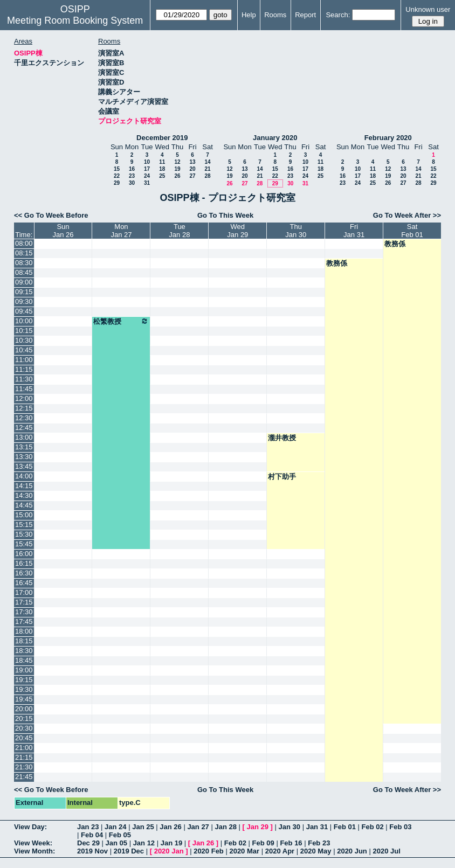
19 (177, 169)
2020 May (316, 851)
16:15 (24, 563)
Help (249, 15)
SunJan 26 (63, 231)
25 (162, 176)
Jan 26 (170, 827)
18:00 (24, 631)
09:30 (24, 301)
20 (192, 169)
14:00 (24, 476)
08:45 (24, 272)
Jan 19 (171, 843)
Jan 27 (198, 827)
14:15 (24, 486)
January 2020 (275, 138)
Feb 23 (319, 843)
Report (305, 15)
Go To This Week (225, 215)
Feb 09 (263, 843)
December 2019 (162, 138)
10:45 (24, 350)
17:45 (24, 622)
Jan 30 (289, 827)
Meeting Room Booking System (75, 20)
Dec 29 (88, 843)
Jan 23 (88, 827)
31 (147, 183)
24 (147, 176)
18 (162, 169)
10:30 (24, 340)
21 (207, 169)
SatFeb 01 (412, 231)
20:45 (24, 738)
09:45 (24, 311)
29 (117, 183)
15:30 (24, 534)
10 (147, 162)
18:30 (24, 651)
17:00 (24, 592)
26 (177, 176)
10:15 (24, 331)
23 (132, 176)
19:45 (24, 699)
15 (117, 169)
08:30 (24, 263)
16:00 (24, 554)
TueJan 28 (179, 231)
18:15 (24, 641)
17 (147, 169)
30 (132, 183)
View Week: (33, 843)
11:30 (24, 379)
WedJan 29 (237, 231)
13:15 (24, 447)
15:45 (24, 544)
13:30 (24, 457)
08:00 (24, 243)
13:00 (24, 437)
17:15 (24, 602)
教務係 (395, 244)
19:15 (24, 680)
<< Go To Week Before (51, 215)
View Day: (30, 827)
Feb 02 (373, 827)
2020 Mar (244, 851)
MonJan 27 (121, 231)
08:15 (24, 253)
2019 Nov (92, 851)
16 (132, 169)
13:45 (24, 466)
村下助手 (282, 477)
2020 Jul (386, 851)
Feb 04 (92, 835)
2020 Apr (280, 851)
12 (177, 162)
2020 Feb (209, 851)
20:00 (24, 709)
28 (207, 176)
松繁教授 (121, 321)
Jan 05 (116, 843)
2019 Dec (129, 851)
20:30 (24, 728)
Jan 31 (317, 827)
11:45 (24, 389)
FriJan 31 (354, 231)
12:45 (24, 428)
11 (162, 162)
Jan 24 (115, 827)
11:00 (24, 360)
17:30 (24, 612)
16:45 (24, 583)
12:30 (24, 418)
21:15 (24, 757)
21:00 (24, 748)
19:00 (24, 670)
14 (207, 162)
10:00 (24, 321)
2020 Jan (169, 851)
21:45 (24, 777)
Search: (338, 15)
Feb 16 (291, 843)
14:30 (24, 495)
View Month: (35, 851)
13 (192, 162)
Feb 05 (120, 835)
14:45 (24, 505)
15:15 (24, 525)
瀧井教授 (282, 438)
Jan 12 (144, 843)
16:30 (24, 573)
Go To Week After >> (407, 215)
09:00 (24, 282)
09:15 (24, 292)
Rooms (275, 15)
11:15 (24, 369)
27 (192, 176)
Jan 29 (258, 827)
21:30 (24, 767)
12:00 (24, 398)
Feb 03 (400, 827)
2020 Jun (352, 851)
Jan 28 (225, 827)
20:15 (24, 718)
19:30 (24, 689)
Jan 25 (143, 827)
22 (117, 176)
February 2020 (388, 138)
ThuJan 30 (296, 231)
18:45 (24, 660)
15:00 (24, 515)
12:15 (24, 408)
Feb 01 (345, 827)
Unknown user (428, 9)
